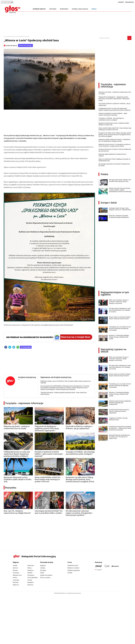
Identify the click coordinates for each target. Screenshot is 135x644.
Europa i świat (109, 203)
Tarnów (30, 580)
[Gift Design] (99, 570)
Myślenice (16, 585)
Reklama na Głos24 (73, 568)
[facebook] (6, 347)
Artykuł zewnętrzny (11, 45)
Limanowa (16, 580)
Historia (53, 9)
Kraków (15, 565)
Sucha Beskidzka (32, 578)
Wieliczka (30, 585)
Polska (104, 174)
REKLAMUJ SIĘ (129, 2)
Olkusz (29, 568)
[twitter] (10, 347)
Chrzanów (16, 573)
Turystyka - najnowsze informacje (24, 403)
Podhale (30, 573)
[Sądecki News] (107, 566)
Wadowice (31, 582)
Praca (94, 9)
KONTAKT (121, 2)
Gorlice (15, 578)
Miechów (16, 582)
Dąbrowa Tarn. (17, 575)
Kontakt (70, 573)
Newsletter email (73, 565)
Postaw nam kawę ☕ (25, 45)
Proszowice (31, 575)
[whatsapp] (18, 347)
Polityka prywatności (74, 570)
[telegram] (14, 347)
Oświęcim (30, 570)
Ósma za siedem (45, 578)
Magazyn (43, 565)
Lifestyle (43, 568)
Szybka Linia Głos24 (80, 9)
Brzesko (15, 570)
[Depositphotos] (115, 566)
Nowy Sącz (31, 565)
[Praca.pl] (99, 566)
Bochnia (15, 568)
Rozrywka (64, 9)
